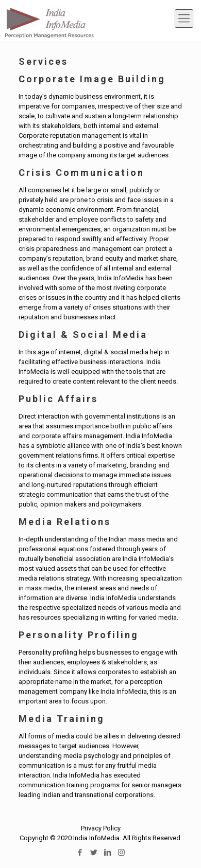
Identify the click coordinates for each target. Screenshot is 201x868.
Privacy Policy (101, 828)
